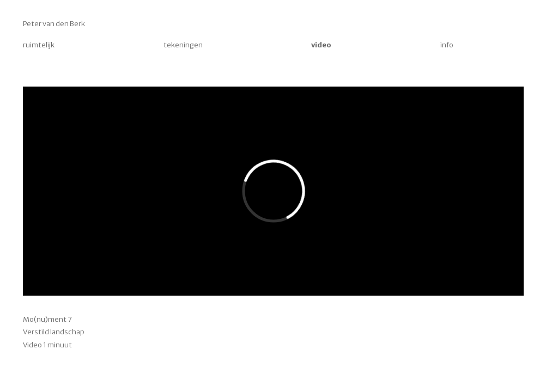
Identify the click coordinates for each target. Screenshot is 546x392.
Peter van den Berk (54, 24)
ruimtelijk (39, 45)
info (447, 45)
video (321, 45)
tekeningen (183, 45)
